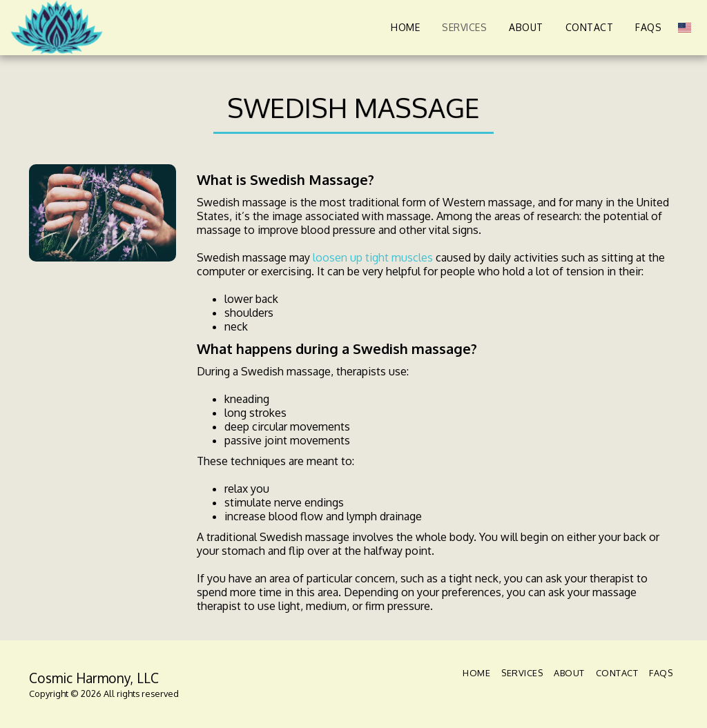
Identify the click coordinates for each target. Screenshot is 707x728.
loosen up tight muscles (373, 257)
